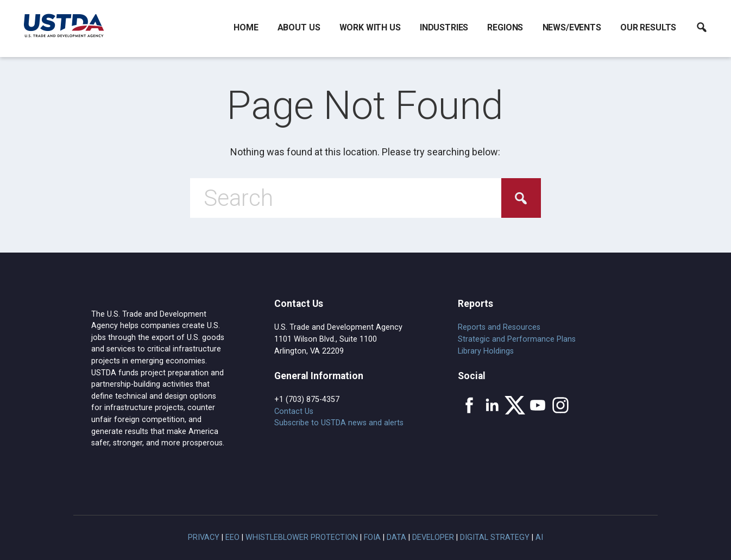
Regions (505, 27)
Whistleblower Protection (302, 537)
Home (246, 27)
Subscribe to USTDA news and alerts (339, 423)
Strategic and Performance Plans (517, 339)
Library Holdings (486, 351)
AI (539, 537)
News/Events (572, 27)
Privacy (204, 537)
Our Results (648, 27)
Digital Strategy (495, 537)
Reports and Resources (499, 327)
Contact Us (294, 411)
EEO (232, 537)
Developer (433, 537)
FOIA (372, 537)
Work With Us (370, 27)
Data (396, 537)
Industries (444, 27)
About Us (299, 27)
